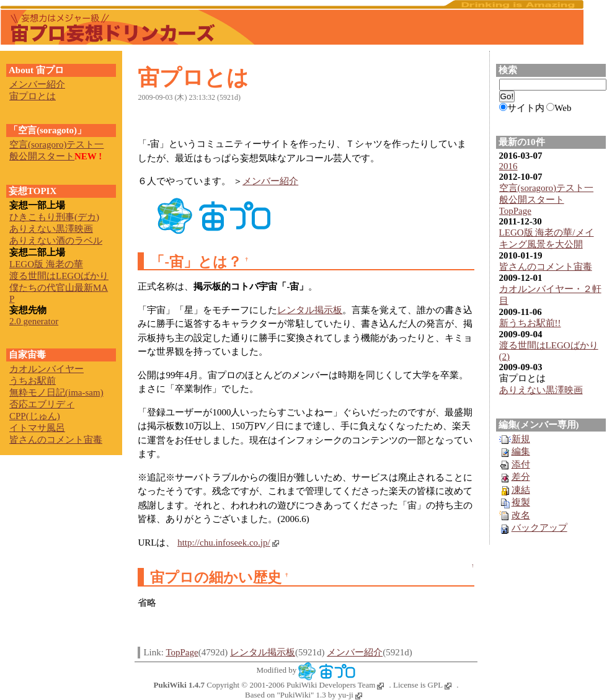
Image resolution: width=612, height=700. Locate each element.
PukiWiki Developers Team (335, 685)
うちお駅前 (33, 381)
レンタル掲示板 (310, 310)
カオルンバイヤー (47, 369)
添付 (515, 464)
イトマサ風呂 (37, 428)
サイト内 (526, 108)
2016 (508, 166)
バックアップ (533, 528)
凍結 (515, 490)
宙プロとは (193, 78)
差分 (515, 477)
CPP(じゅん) (35, 416)
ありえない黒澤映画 (541, 390)
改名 (515, 515)
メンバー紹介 (270, 181)
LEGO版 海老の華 (46, 264)
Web (563, 108)
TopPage (182, 652)
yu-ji (350, 695)
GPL (440, 685)
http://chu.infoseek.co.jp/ (228, 543)
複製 (515, 502)
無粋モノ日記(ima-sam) (56, 392)
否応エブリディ (42, 404)
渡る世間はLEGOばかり (59, 276)
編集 (515, 451)
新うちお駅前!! (530, 323)
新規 (515, 439)
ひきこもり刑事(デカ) (54, 217)
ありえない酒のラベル (56, 241)
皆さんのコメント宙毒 (546, 267)
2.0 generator (34, 321)
